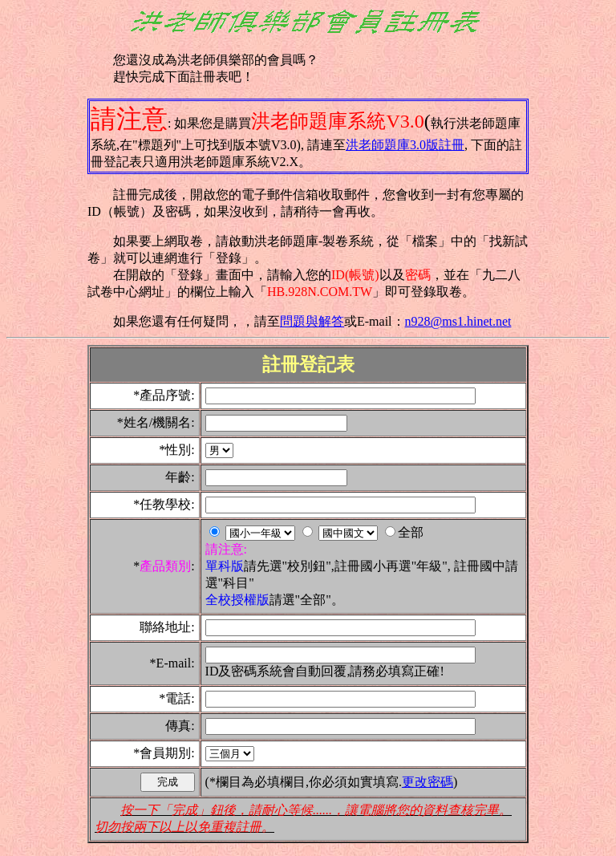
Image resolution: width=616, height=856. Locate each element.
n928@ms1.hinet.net (458, 321)
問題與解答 (312, 321)
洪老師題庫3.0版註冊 (405, 145)
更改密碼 (428, 782)
